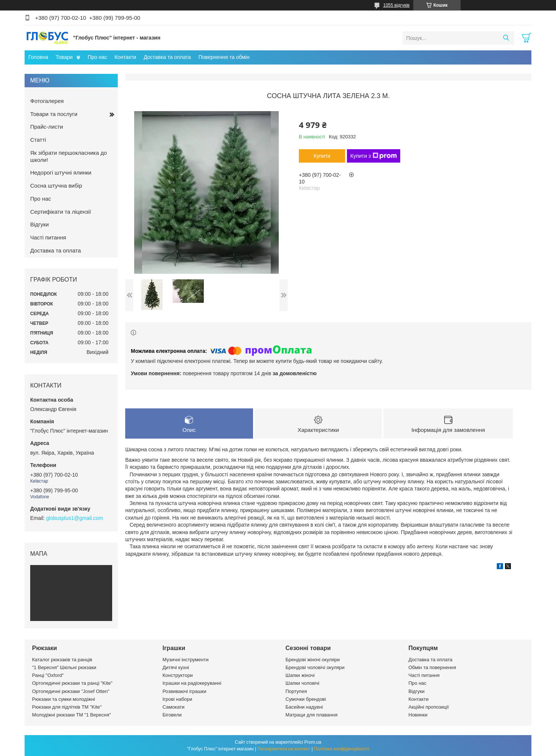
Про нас (97, 57)
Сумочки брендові (306, 699)
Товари (64, 57)
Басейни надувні (304, 707)
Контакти (125, 57)
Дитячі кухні (176, 667)
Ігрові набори (177, 699)
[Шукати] (506, 38)
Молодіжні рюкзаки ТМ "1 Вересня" (72, 715)
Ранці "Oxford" (48, 675)
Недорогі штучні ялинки (61, 172)
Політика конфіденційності (342, 749)
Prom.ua (313, 742)
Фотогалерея (47, 101)
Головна (38, 57)
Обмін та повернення (432, 667)
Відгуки (40, 224)
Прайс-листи (47, 127)
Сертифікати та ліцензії (61, 212)
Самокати (173, 707)
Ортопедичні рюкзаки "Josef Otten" (71, 691)
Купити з (374, 156)
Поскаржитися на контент (284, 749)
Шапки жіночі (300, 675)
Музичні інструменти (186, 660)
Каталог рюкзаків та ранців (62, 660)
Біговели (172, 715)
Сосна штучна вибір (56, 186)
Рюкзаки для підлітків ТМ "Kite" (67, 707)
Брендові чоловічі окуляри (315, 667)
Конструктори (178, 675)
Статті (38, 140)
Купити (322, 156)
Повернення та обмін (224, 57)
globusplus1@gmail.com (75, 518)
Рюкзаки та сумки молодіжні (64, 699)
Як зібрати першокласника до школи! (69, 156)
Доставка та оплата (167, 57)
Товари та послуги (54, 114)
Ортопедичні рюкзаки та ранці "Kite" (72, 683)
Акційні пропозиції (429, 707)
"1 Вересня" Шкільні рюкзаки (64, 667)
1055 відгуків (396, 5)
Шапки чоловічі (302, 683)
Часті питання (48, 237)
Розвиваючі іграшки (184, 691)
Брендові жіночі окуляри (313, 660)
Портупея (296, 691)
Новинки (418, 715)
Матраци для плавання (312, 715)
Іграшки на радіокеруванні (192, 683)
